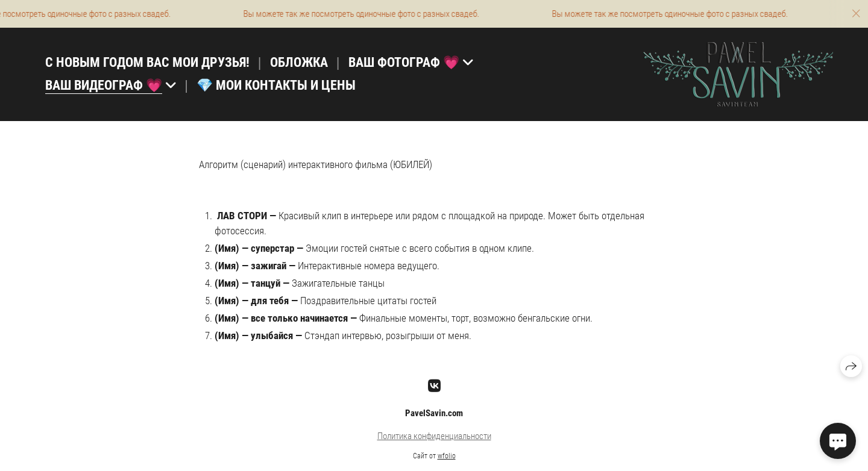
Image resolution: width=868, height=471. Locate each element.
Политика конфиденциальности (434, 436)
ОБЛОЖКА (299, 62)
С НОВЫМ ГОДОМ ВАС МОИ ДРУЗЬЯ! (147, 62)
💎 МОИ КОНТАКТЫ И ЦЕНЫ (276, 85)
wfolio (447, 456)
